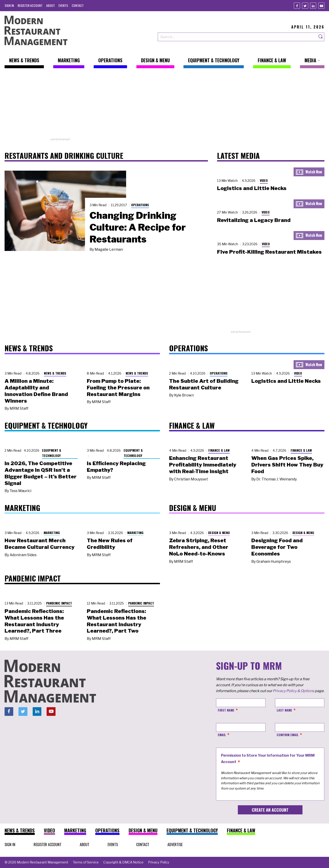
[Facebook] (297, 6)
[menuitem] (9, 5)
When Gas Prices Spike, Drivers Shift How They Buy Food (287, 465)
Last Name (284, 710)
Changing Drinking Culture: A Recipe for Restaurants (138, 227)
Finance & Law (219, 450)
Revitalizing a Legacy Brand (254, 220)
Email (222, 735)
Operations (140, 205)
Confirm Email (288, 735)
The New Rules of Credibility (110, 544)
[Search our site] (237, 37)
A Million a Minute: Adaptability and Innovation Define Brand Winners (36, 391)
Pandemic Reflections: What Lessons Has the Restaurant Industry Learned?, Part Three (34, 621)
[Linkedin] (313, 6)
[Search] (321, 37)
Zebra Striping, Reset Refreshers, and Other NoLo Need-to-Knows (199, 547)
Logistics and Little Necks (252, 188)
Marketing (52, 533)
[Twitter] (305, 6)
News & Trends (55, 373)
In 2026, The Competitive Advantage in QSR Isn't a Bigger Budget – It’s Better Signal (41, 473)
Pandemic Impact (59, 603)
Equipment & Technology (52, 453)
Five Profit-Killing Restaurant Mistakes (269, 252)
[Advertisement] (164, 105)
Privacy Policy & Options (293, 691)
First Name (226, 710)
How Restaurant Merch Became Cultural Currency (40, 544)
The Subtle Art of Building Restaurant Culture (204, 384)
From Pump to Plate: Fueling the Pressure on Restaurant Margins (118, 388)
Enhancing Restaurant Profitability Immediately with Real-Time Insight (203, 465)
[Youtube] (321, 6)
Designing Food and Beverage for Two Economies (277, 547)
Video (264, 180)
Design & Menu (219, 533)
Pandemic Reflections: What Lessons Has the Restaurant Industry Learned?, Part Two (117, 621)
